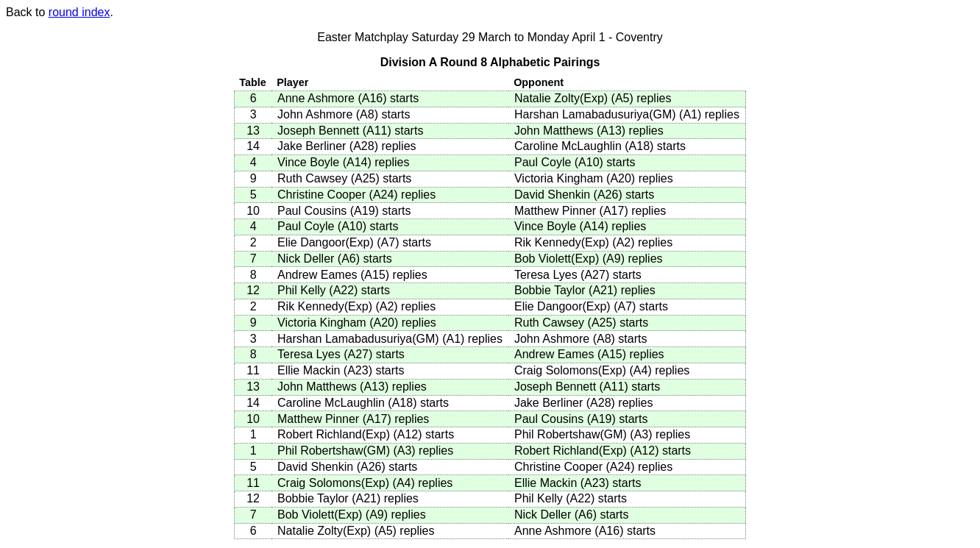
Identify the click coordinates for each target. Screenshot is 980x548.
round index (79, 12)
